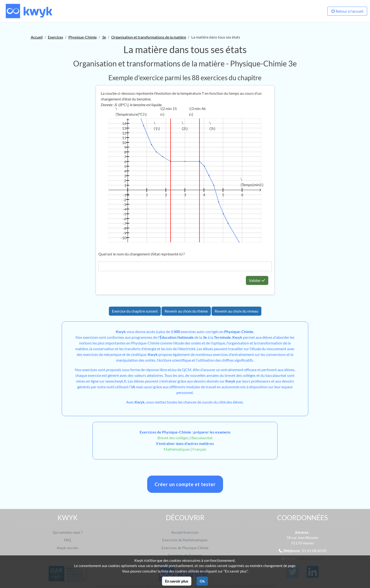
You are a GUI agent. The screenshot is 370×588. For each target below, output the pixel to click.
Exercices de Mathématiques (185, 540)
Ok (202, 581)
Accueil (37, 37)
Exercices (56, 37)
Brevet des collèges (173, 438)
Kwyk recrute (68, 548)
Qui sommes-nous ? (68, 532)
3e (104, 37)
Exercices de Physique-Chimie (185, 548)
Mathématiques (177, 449)
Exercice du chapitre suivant (135, 311)
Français (199, 449)
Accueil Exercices (185, 532)
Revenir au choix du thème (186, 311)
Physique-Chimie (83, 37)
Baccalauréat (202, 438)
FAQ (68, 540)
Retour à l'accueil (347, 11)
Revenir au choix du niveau (236, 311)
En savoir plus (177, 581)
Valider (257, 280)
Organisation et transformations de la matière (149, 37)
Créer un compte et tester (185, 484)
